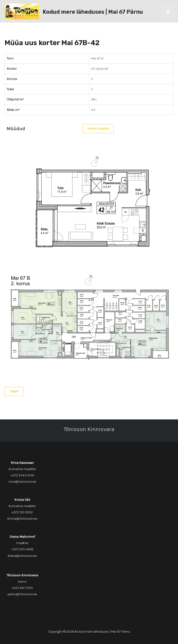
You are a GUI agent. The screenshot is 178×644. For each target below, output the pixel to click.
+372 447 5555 (22, 588)
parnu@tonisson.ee (22, 594)
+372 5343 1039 (22, 475)
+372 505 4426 (22, 549)
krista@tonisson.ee (22, 519)
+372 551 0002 (22, 512)
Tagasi (14, 391)
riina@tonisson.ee (22, 482)
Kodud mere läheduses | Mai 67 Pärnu (93, 12)
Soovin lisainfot (98, 128)
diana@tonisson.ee (22, 556)
